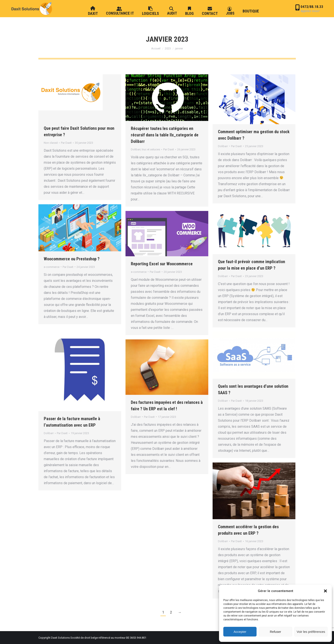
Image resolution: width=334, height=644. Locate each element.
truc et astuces (151, 149)
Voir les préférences (311, 632)
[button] (325, 591)
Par (66, 143)
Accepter (240, 632)
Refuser (276, 632)
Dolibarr (136, 149)
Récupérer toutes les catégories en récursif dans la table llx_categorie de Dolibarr (165, 135)
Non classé (51, 143)
